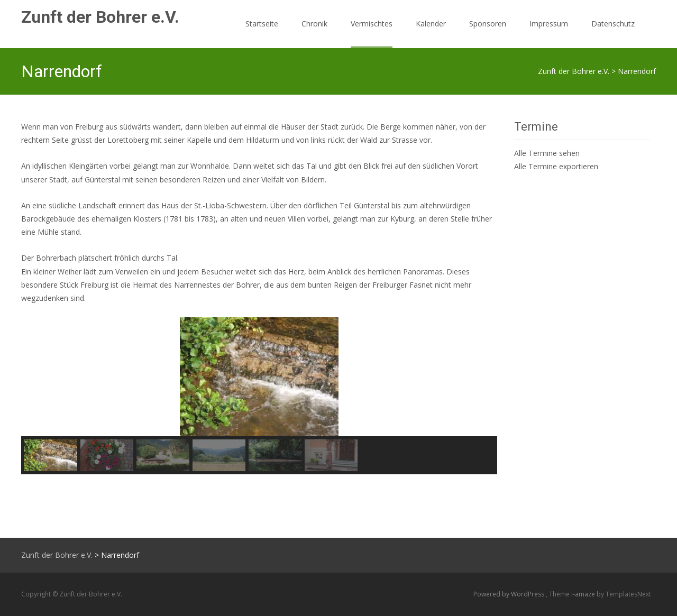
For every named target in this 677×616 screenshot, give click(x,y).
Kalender (431, 33)
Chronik (314, 33)
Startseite (262, 33)
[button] (38, 377)
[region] (259, 396)
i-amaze (584, 594)
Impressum (549, 33)
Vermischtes (372, 33)
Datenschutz (613, 33)
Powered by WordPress (510, 594)
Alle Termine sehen (547, 153)
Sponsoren (488, 33)
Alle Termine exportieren (556, 166)
